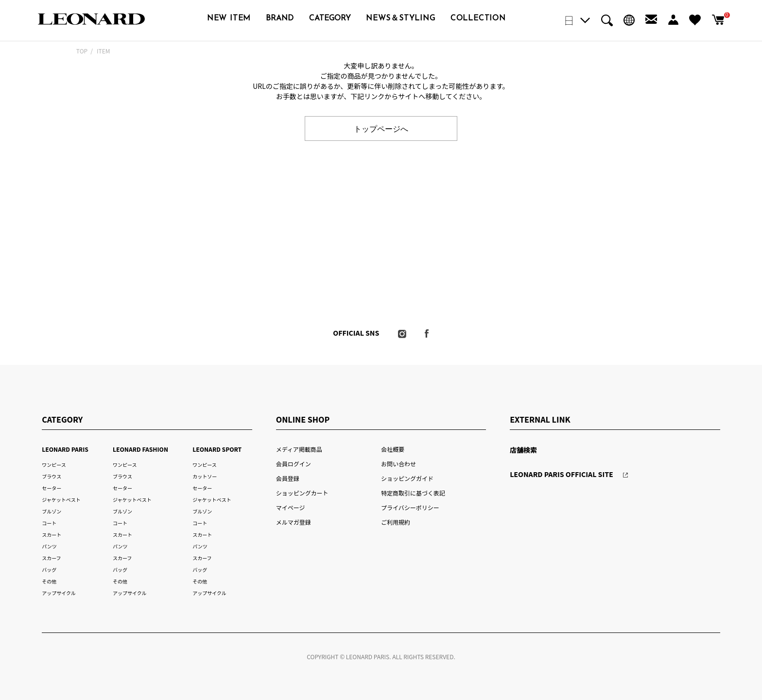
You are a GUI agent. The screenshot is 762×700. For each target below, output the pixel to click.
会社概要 (393, 449)
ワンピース (54, 465)
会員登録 (288, 478)
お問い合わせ (398, 464)
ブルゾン (52, 511)
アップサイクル (59, 593)
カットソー (205, 476)
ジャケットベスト (61, 500)
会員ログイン (294, 464)
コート (49, 523)
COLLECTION (478, 18)
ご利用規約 (396, 522)
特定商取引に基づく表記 (413, 493)
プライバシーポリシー (410, 507)
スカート (52, 535)
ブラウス (52, 476)
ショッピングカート (302, 493)
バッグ (49, 570)
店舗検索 (523, 450)
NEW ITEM (229, 18)
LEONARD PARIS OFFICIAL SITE (562, 474)
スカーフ (51, 558)
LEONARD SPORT (217, 449)
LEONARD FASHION (140, 449)
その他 (49, 581)
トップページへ (381, 128)
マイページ (291, 507)
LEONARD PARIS (65, 449)
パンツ (49, 546)
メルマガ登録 (294, 522)
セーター (52, 488)
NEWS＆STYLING (400, 18)
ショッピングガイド (407, 478)
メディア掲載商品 (299, 449)
